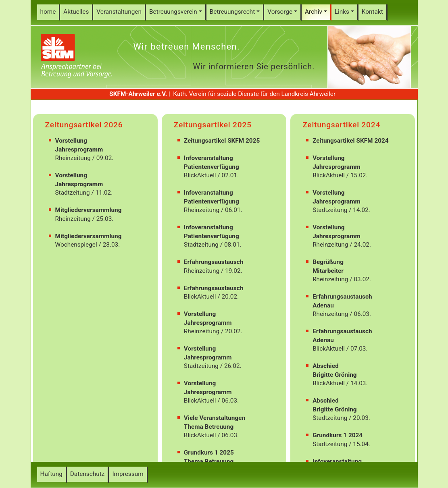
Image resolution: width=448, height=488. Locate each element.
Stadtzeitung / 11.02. (84, 184)
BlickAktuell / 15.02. (340, 167)
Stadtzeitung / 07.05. (213, 461)
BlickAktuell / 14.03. (340, 375)
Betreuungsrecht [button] (232, 12)
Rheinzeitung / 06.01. (213, 201)
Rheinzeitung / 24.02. (342, 236)
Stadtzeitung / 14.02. (341, 201)
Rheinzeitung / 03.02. (342, 271)
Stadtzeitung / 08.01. (213, 236)
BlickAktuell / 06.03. (211, 392)
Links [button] (342, 12)
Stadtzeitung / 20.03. (341, 409)
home (48, 12)
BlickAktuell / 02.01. (211, 167)
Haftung (51, 474)
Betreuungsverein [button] (173, 12)
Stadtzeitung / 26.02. (213, 357)
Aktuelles (76, 12)
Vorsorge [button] (280, 12)
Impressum (128, 474)
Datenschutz (88, 474)
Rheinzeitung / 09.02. (84, 149)
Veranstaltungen (119, 12)
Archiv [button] (314, 12)
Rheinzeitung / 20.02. (213, 323)
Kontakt (372, 12)
